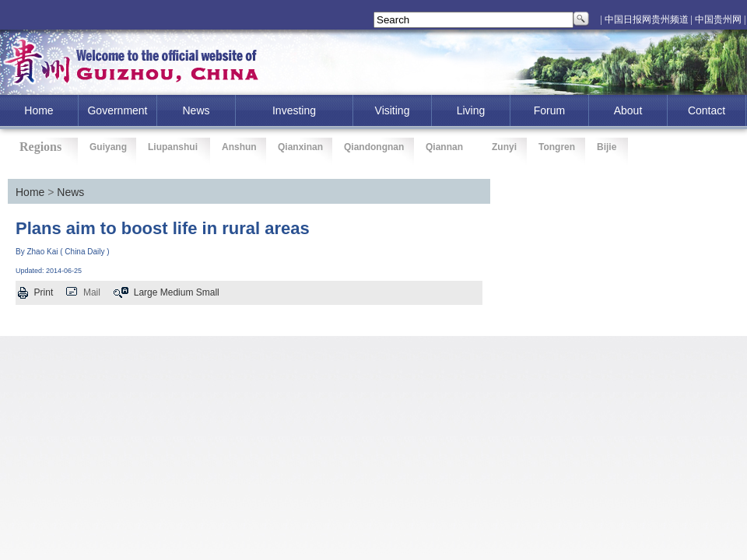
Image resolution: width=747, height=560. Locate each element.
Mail (92, 292)
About (628, 110)
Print (44, 292)
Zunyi (504, 147)
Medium (177, 292)
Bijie (607, 147)
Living (471, 110)
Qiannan (444, 147)
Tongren (557, 147)
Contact (707, 110)
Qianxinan (300, 147)
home (39, 110)
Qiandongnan (374, 147)
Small (208, 292)
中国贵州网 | (720, 19)
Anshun (239, 147)
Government (117, 110)
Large (146, 292)
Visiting (393, 110)
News (196, 110)
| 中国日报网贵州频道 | (646, 19)
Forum (549, 110)
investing (294, 110)
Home (30, 192)
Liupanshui (173, 147)
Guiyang (108, 147)
